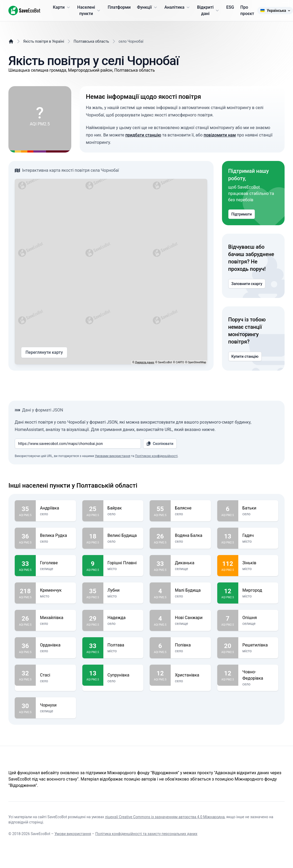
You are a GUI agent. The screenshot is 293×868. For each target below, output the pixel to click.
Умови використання (73, 834)
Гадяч (258, 536)
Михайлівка (56, 618)
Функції (148, 7)
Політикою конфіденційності (156, 456)
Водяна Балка (191, 536)
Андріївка (56, 508)
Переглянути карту (44, 352)
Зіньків (258, 563)
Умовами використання (113, 456)
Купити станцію (245, 356)
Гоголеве (56, 563)
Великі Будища (123, 536)
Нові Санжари (191, 618)
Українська (275, 11)
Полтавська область (91, 41)
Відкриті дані (208, 10)
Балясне (191, 508)
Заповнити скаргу (247, 284)
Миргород (258, 590)
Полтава (123, 645)
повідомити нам (220, 135)
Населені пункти (89, 10)
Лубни (123, 590)
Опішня (258, 618)
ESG (230, 7)
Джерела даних (145, 362)
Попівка (191, 645)
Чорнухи (56, 705)
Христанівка (191, 675)
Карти (62, 7)
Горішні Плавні (123, 563)
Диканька (191, 563)
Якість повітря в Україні (44, 41)
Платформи (119, 7)
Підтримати (242, 214)
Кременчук (56, 590)
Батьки (258, 508)
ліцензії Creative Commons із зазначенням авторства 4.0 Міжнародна (165, 817)
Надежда (123, 618)
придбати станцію (143, 135)
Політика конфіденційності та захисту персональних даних (146, 834)
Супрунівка (123, 675)
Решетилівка (258, 645)
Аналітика (178, 7)
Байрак (123, 508)
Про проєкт (247, 10)
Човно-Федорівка (258, 675)
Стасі (56, 675)
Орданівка (56, 645)
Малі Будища (191, 590)
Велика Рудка (56, 536)
